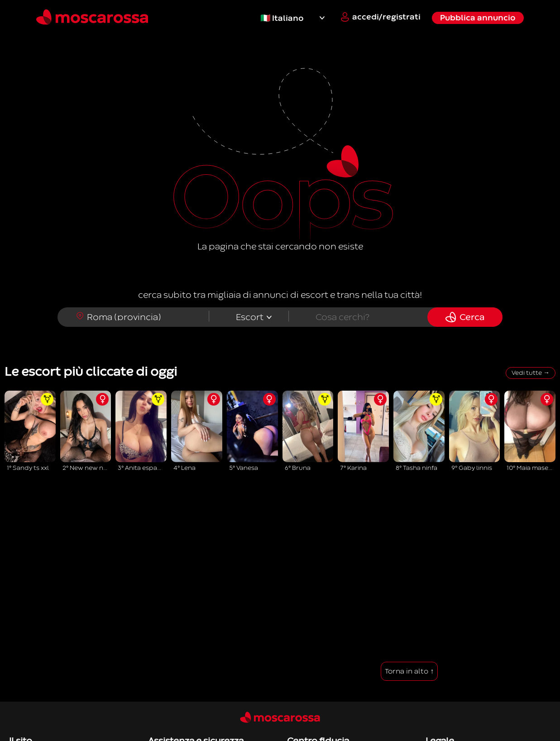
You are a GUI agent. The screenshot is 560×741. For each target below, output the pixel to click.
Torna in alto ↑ (409, 671)
